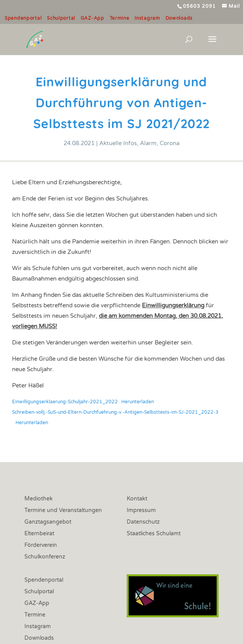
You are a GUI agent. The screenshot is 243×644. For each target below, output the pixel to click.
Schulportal (61, 18)
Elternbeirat (39, 534)
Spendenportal (23, 18)
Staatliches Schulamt (154, 534)
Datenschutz (143, 522)
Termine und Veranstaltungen (63, 511)
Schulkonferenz (45, 557)
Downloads (179, 18)
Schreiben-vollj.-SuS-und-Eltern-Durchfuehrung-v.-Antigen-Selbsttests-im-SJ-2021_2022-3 (115, 412)
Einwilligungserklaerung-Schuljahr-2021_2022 (65, 402)
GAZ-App (92, 18)
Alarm (148, 143)
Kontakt (137, 499)
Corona (170, 143)
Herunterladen (138, 402)
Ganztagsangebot (48, 522)
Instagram (147, 18)
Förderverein (41, 546)
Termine (120, 18)
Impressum (141, 511)
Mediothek (39, 499)
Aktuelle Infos (118, 143)
